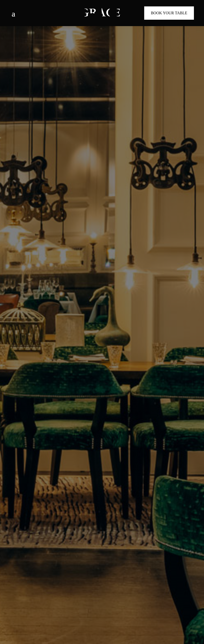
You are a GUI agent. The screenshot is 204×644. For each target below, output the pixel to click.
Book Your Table (169, 13)
